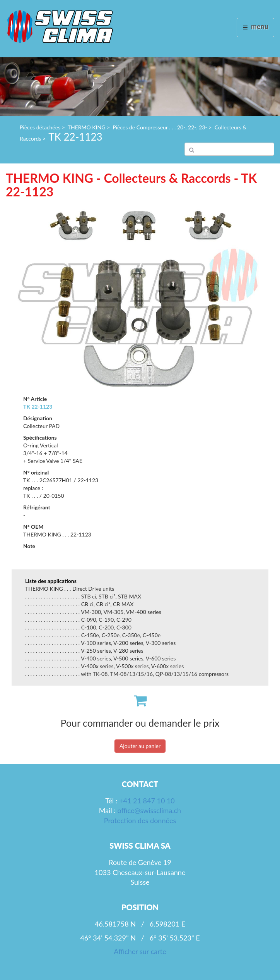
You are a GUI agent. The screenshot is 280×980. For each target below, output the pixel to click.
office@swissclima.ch (149, 810)
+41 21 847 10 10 (147, 801)
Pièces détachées (40, 127)
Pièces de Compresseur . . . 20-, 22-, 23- (160, 127)
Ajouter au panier (140, 746)
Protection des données (140, 820)
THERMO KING (87, 127)
